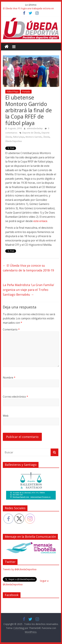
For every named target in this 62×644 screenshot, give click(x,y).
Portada (26, 92)
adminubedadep (35, 128)
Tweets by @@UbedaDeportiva (20, 569)
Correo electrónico (15, 397)
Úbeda (46, 137)
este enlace (40, 221)
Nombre (9, 378)
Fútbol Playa (13, 92)
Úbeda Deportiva (13, 141)
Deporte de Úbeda (31, 133)
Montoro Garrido (34, 137)
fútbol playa (19, 137)
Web (6, 416)
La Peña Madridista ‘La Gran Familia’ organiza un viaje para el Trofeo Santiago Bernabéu (28, 290)
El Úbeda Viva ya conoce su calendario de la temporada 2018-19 (28, 268)
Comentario (11, 329)
